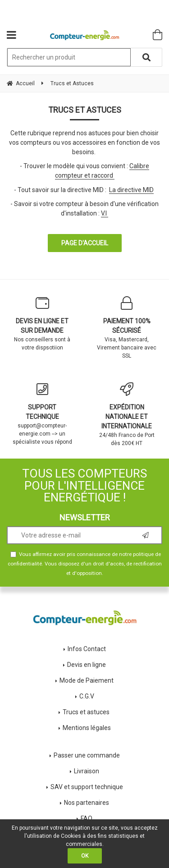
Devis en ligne (87, 665)
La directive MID (131, 190)
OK (85, 856)
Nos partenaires (87, 803)
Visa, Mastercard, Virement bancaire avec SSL (127, 328)
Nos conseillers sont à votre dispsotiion (42, 324)
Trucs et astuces (87, 712)
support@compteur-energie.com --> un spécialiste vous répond (42, 414)
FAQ (87, 818)
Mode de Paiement (87, 680)
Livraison (87, 771)
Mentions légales (87, 728)
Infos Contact (87, 649)
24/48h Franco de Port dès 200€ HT (127, 414)
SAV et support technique (87, 787)
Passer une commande (87, 755)
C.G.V (87, 696)
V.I (104, 213)
